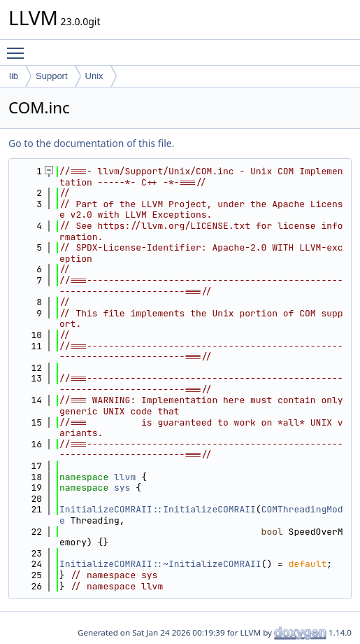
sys (122, 488)
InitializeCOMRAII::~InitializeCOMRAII (160, 564)
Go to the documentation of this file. (91, 143)
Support (52, 76)
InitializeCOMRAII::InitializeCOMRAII (158, 509)
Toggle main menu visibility (19, 47)
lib (14, 76)
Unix (94, 76)
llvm (125, 477)
